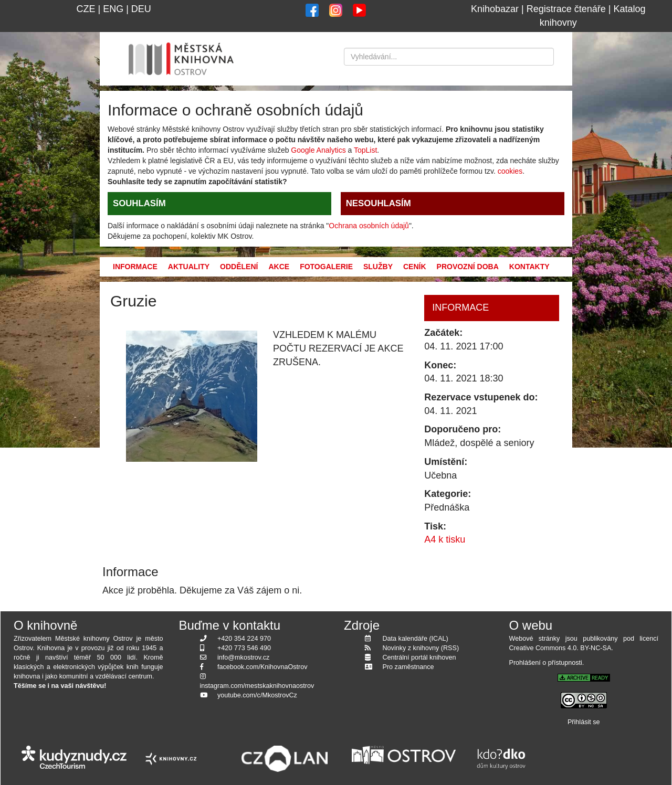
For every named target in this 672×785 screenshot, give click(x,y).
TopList (365, 150)
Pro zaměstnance (408, 667)
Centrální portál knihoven (419, 657)
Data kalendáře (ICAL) (416, 639)
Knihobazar (495, 9)
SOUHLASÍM (139, 203)
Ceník (415, 267)
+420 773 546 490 (244, 648)
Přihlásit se (584, 722)
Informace (135, 267)
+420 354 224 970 (244, 639)
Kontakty (529, 267)
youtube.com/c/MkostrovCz (257, 695)
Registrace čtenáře (566, 9)
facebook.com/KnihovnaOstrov (262, 667)
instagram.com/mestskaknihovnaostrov (257, 686)
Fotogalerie (326, 267)
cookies (510, 171)
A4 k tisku (445, 539)
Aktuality (189, 267)
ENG (113, 9)
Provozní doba (468, 267)
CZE (86, 9)
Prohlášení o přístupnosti (546, 663)
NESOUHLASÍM (379, 203)
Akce (279, 267)
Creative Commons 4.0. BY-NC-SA (560, 648)
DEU (141, 9)
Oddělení (239, 267)
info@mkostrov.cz (243, 657)
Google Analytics (318, 150)
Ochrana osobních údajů (369, 226)
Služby (378, 267)
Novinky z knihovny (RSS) (421, 648)
